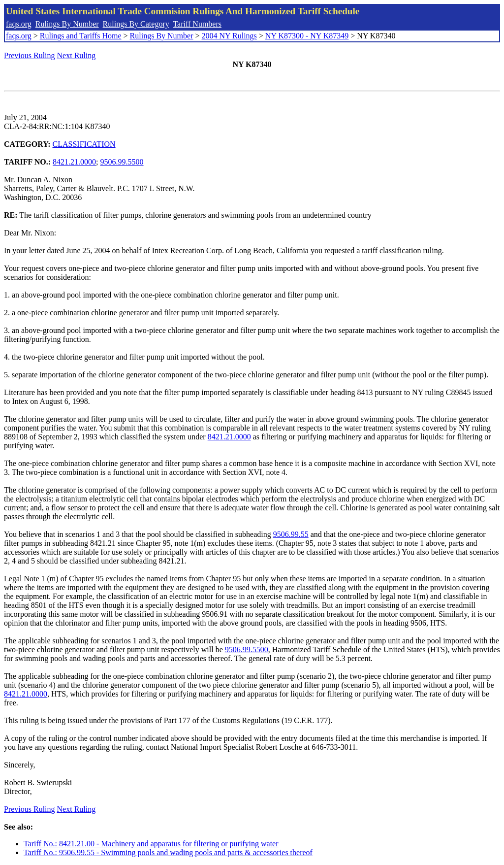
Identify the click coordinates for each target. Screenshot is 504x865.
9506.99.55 (291, 534)
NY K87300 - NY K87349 (307, 36)
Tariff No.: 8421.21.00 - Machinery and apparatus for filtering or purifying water (151, 844)
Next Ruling (77, 55)
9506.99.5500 (122, 162)
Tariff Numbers (197, 24)
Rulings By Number (67, 24)
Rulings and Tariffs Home (81, 36)
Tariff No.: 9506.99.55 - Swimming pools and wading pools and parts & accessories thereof (168, 852)
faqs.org (19, 24)
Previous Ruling (30, 55)
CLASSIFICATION (84, 144)
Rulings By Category (136, 24)
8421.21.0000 (74, 162)
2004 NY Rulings (229, 36)
